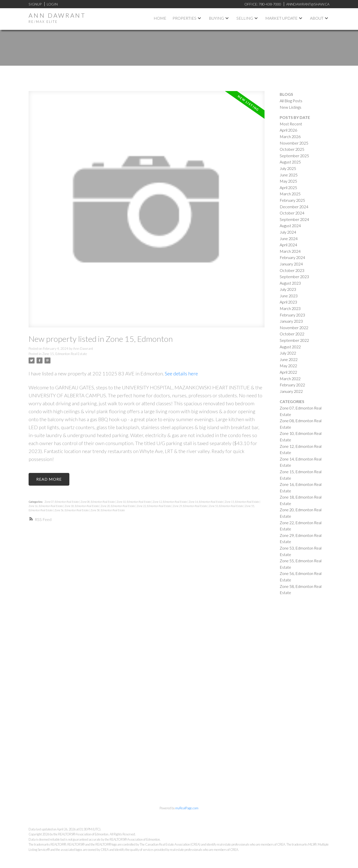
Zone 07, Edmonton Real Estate (62, 502)
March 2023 (290, 308)
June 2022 (289, 359)
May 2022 (288, 366)
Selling (245, 18)
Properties (184, 18)
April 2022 (288, 372)
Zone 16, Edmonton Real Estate (46, 506)
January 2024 (291, 264)
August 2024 (290, 226)
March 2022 (290, 379)
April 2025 (288, 187)
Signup (35, 4)
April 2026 (288, 130)
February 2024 (292, 257)
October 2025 (292, 149)
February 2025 (292, 200)
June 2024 (289, 238)
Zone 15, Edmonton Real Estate (65, 354)
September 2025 (294, 156)
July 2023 (288, 289)
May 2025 (288, 181)
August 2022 (290, 347)
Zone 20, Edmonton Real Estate (118, 506)
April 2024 (288, 245)
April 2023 (288, 302)
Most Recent (291, 124)
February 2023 (292, 315)
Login (52, 4)
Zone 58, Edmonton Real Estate (108, 510)
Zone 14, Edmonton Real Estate (206, 502)
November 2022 (294, 328)
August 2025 (290, 162)
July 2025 (288, 168)
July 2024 (288, 232)
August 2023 (290, 283)
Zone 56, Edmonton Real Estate (72, 510)
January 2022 (291, 391)
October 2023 (292, 270)
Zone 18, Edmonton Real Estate (82, 506)
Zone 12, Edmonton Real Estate (170, 502)
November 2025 (294, 143)
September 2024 (294, 219)
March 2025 (290, 194)
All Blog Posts (291, 101)
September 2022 (294, 340)
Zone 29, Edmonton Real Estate (190, 506)
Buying (216, 18)
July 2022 (288, 353)
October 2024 (292, 213)
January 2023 (291, 321)
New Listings (291, 107)
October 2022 (292, 334)
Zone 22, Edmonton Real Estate (154, 506)
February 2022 (292, 385)
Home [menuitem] (160, 18)
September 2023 (294, 277)
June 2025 (289, 175)
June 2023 (289, 296)
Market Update (281, 18)
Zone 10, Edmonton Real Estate (134, 502)
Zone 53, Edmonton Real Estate (226, 506)
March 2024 (290, 251)
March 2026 (290, 136)
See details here (181, 373)
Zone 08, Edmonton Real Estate (98, 502)
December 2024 (294, 207)
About (317, 18)
